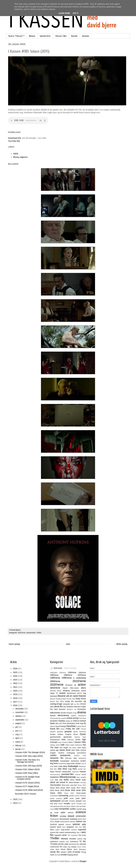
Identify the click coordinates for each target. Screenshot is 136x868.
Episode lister (45, 36)
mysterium (54, 777)
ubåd (66, 844)
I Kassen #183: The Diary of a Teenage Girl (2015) (27, 761)
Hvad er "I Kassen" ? (16, 36)
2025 (16, 672)
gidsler (76, 732)
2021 (16, 687)
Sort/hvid (53, 824)
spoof (59, 827)
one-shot (74, 785)
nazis (52, 780)
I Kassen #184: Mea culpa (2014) (29, 756)
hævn (71, 742)
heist (64, 740)
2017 (16, 702)
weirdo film (55, 852)
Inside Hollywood (76, 745)
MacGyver (82, 766)
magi (70, 769)
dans (52, 707)
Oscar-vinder (81, 793)
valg (69, 847)
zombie (64, 855)
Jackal (53, 750)
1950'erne (54, 675)
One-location (55, 785)
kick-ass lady (71, 758)
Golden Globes (57, 734)
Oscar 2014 (55, 788)
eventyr (76, 718)
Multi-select (56, 668)
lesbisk (78, 764)
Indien (67, 745)
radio (84, 801)
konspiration (65, 761)
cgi (85, 701)
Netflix (66, 780)
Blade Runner (67, 699)
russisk (79, 809)
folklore (53, 726)
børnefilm (79, 701)
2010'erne (22, 633)
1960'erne (68, 675)
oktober (19, 716)
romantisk (64, 809)
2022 (16, 683)
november (20, 712)
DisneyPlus (82, 709)
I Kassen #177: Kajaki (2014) (27, 786)
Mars (75, 769)
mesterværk (66, 772)
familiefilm (54, 721)
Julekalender (65, 755)
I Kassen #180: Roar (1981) (26, 773)
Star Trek (78, 827)
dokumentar (55, 713)
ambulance (76, 691)
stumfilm (74, 830)
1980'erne (55, 678)
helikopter (70, 740)
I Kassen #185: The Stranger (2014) (30, 752)
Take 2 (79, 833)
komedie (54, 761)
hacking (77, 737)
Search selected (70, 668)
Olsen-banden (74, 782)
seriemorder (31, 633)
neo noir (59, 780)
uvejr (65, 847)
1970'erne (82, 675)
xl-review (76, 852)
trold (67, 842)
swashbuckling (70, 833)
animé (84, 691)
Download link (15, 138)
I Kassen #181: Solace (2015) (27, 769)
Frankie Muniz (81, 726)
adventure (55, 688)
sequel (71, 816)
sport (64, 827)
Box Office (60, 701)
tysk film (61, 844)
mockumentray (55, 774)
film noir (59, 723)
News (72, 780)
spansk (61, 824)
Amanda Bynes (56, 691)
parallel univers (74, 796)
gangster (68, 731)
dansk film (59, 706)
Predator (72, 801)
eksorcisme (82, 716)
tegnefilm (58, 835)
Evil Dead (83, 718)
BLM (74, 699)
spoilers (53, 827)
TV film (83, 841)
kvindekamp (62, 764)
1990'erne (67, 678)
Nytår (84, 780)
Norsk (78, 780)
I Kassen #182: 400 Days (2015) (28, 766)
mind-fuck (75, 772)
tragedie (62, 842)
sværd (62, 833)
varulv (79, 847)
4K (75, 685)
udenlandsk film (74, 844)
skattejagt (74, 819)
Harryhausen (55, 740)
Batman (53, 699)
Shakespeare (55, 819)
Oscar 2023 (69, 793)
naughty (83, 777)
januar (18, 749)
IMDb (16, 154)
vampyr (74, 847)
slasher (79, 821)
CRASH (83, 704)
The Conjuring (73, 835)
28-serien (69, 685)
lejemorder (71, 764)
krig (52, 763)
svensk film (54, 833)
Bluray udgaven (20, 157)
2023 (16, 680)
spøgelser (70, 827)
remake (67, 804)
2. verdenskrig (79, 678)
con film (77, 704)
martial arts (82, 769)
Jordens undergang (66, 753)
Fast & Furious (80, 721)
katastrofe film (57, 758)
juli (17, 727)
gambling (60, 732)
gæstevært (68, 737)
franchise (71, 726)
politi (66, 798)
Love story (63, 766)
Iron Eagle (64, 748)
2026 (16, 669)
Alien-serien (74, 688)
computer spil (68, 704)
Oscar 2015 (65, 788)
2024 (16, 676)
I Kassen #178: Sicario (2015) (27, 783)
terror (64, 835)
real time (54, 804)
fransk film (55, 729)
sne (84, 821)
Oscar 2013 (82, 785)
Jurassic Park (80, 755)
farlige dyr (69, 721)
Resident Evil (81, 804)
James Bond (65, 750)
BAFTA (79, 693)
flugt (82, 723)
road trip (79, 806)
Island (74, 748)
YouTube (57, 855)
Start (68, 644)
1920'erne (63, 673)
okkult (53, 782)
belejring (59, 699)
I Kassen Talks (61, 36)
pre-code (65, 801)
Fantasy (62, 721)
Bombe (52, 701)
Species (68, 824)
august (18, 723)
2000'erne (55, 681)
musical (78, 774)
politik (72, 798)
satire (63, 812)
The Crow (82, 835)
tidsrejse (65, 839)
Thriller (39, 633)
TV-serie (54, 844)
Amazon (66, 691)
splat (84, 824)
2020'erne (57, 685)
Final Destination (69, 723)
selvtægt (63, 816)
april (17, 738)
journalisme (82, 753)
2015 (16, 799)
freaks (63, 729)
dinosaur (62, 709)
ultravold (83, 844)
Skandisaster (64, 819)
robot (56, 809)
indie (63, 745)
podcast (59, 798)
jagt (57, 750)
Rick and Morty (65, 806)
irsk (70, 748)
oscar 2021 (81, 790)
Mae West (62, 769)
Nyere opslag (14, 644)
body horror (81, 699)
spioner (76, 824)
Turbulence (74, 842)
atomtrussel (71, 693)
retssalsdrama (55, 806)
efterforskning (63, 715)
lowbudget (73, 766)
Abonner (32, 36)
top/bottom (54, 842)
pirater (52, 798)
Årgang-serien (73, 855)
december (20, 709)
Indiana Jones (55, 745)
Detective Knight (80, 707)
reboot (61, 804)
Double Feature (67, 713)
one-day (83, 782)
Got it (76, 13)
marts (18, 742)
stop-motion (65, 830)
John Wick (75, 750)
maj (17, 734)
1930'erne (72, 672)
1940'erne (82, 673)
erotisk (69, 718)
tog (85, 839)
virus (57, 849)
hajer (84, 737)
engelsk (63, 718)
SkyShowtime (65, 822)
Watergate (82, 849)
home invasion (63, 742)
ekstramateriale (55, 718)
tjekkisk (80, 839)
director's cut (71, 709)
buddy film (69, 701)
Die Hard (54, 709)
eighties (74, 716)
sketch (80, 819)
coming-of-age (56, 704)
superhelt (82, 830)
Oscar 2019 (59, 790)
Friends (83, 729)
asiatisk (62, 693)
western (64, 852)
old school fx (62, 782)
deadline (70, 707)
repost (73, 804)
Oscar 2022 (56, 793)
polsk (78, 798)
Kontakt (74, 36)
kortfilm (83, 761)
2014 (16, 803)
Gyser (83, 734)
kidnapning (82, 758)
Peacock (83, 796)
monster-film (67, 774)
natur (78, 777)
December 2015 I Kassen (26, 794)
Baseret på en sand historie (72, 696)
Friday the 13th (73, 729)
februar (19, 745)
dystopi (53, 716)
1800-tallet (54, 673)
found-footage (61, 726)
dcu (65, 707)
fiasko (53, 723)
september (20, 720)
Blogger (83, 861)
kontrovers (75, 761)
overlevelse (54, 796)
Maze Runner (56, 772)
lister (56, 766)
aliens (83, 688)
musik (84, 774)
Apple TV (54, 693)
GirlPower (83, 732)
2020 (16, 691)
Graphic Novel (71, 734)
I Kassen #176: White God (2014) (29, 790)
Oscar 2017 (76, 788)
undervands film (56, 847)
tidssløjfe (73, 839)
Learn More (64, 13)
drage (75, 713)
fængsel (53, 732)
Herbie (78, 740)
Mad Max (53, 769)
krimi (56, 763)
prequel (79, 801)
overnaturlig (63, 796)
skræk (57, 822)
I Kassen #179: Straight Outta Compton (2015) (27, 778)
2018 (16, 698)
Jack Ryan (82, 748)
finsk (78, 723)
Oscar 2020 (70, 790)
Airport (65, 688)
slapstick (73, 822)
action (82, 685)
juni (17, 731)
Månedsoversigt (67, 777)
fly (85, 723)
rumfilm (73, 809)
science (70, 813)
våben (75, 849)
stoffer (57, 830)
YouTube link (14, 141)
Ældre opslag (122, 644)
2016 (16, 705)
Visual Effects (66, 849)
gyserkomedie (55, 737)
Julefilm (53, 755)
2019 (16, 694)
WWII (70, 852)
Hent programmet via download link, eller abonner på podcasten (28, 120)
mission (83, 772)
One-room (66, 785)
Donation (86, 36)
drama (82, 712)
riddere (73, 806)
